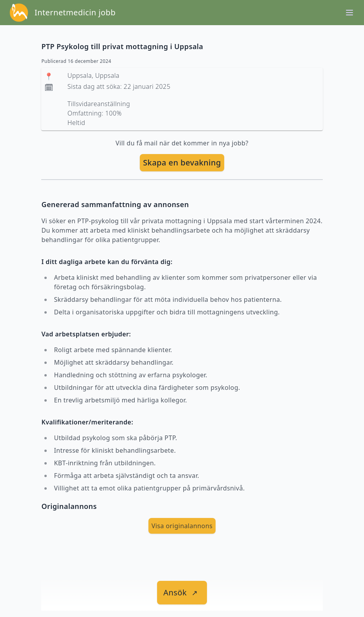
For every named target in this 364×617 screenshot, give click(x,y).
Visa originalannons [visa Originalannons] (182, 526)
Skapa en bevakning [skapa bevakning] (182, 163)
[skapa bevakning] (182, 163)
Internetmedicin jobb (75, 12)
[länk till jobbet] (182, 593)
